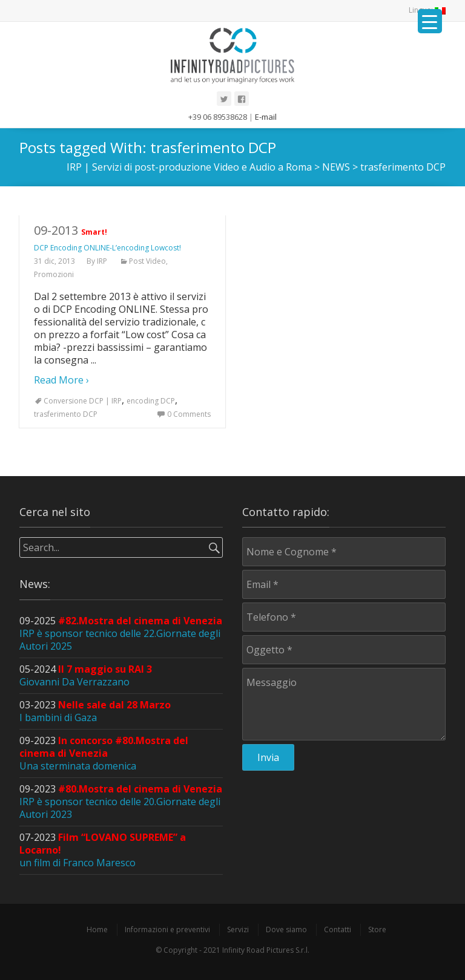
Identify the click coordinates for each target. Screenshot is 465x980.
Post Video (147, 261)
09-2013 (107, 237)
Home (97, 929)
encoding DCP (151, 401)
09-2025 (121, 633)
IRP (102, 261)
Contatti (338, 929)
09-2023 (104, 753)
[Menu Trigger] (430, 21)
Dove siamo (286, 929)
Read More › (61, 380)
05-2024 (86, 675)
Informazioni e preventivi (167, 929)
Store (377, 929)
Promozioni (54, 274)
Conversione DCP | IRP (83, 401)
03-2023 (95, 711)
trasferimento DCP (66, 414)
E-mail (266, 117)
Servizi (238, 929)
